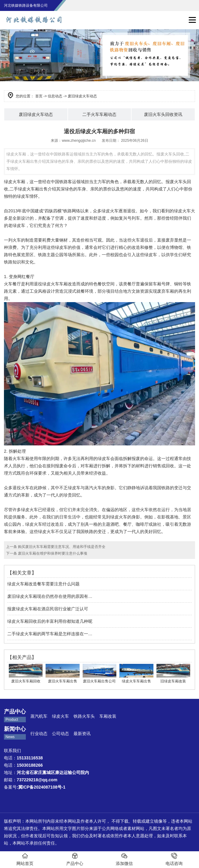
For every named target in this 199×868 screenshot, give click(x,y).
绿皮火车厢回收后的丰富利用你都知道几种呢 (50, 621)
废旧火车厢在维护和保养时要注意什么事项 (52, 553)
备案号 (35, 787)
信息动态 (55, 96)
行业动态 (39, 734)
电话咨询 (174, 859)
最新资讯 (82, 734)
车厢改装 (108, 716)
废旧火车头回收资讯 (163, 114)
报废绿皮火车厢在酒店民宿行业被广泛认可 (48, 609)
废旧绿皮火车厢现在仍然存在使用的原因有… (50, 596)
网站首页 (25, 859)
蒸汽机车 (39, 716)
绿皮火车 (60, 716)
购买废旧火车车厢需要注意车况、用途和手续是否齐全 (61, 547)
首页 (39, 96)
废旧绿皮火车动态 (36, 114)
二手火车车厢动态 (99, 114)
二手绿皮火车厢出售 (29, 189)
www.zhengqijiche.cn (79, 141)
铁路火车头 (84, 716)
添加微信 (124, 859)
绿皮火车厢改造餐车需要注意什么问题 (43, 584)
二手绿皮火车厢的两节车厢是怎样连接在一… (50, 634)
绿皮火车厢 (15, 182)
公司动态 (60, 734)
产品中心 (75, 859)
